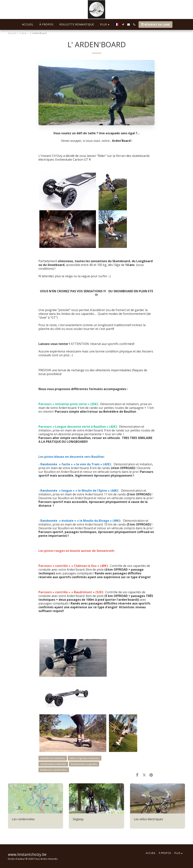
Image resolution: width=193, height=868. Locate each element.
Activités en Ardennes (53, 758)
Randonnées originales (84, 764)
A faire (23, 33)
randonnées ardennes (53, 764)
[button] (123, 24)
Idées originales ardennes (85, 758)
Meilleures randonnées (54, 770)
